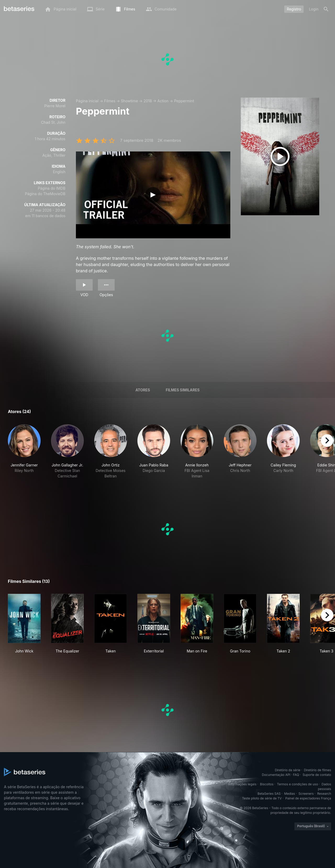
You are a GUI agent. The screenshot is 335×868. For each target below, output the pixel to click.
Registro (294, 9)
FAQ (296, 775)
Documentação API (276, 775)
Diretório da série (287, 770)
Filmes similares (183, 390)
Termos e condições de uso (297, 784)
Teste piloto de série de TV (262, 798)
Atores (143, 390)
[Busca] (326, 9)
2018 (148, 101)
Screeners (306, 794)
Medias (290, 794)
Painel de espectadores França (308, 798)
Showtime (129, 101)
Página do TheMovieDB (45, 194)
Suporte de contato (317, 775)
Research (324, 794)
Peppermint (184, 101)
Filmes (110, 101)
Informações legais (242, 784)
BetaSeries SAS (269, 794)
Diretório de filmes (317, 770)
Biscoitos (267, 784)
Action (163, 101)
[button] (24, 452)
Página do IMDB (52, 188)
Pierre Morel (55, 106)
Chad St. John (53, 122)
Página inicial (87, 101)
